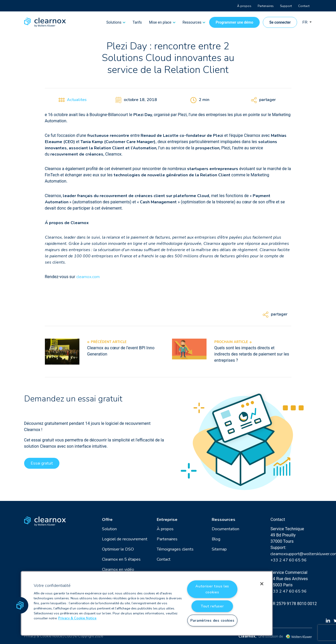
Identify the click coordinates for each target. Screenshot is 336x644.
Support (286, 6)
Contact (304, 6)
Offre (107, 520)
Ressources (192, 22)
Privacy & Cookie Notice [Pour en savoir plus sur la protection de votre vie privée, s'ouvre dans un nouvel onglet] (77, 618)
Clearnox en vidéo (118, 569)
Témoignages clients (175, 549)
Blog (216, 539)
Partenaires (266, 6)
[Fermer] (262, 584)
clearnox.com (88, 277)
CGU (68, 636)
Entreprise (167, 520)
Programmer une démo (234, 22)
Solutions (114, 22)
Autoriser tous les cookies (212, 589)
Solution (109, 529)
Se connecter (280, 22)
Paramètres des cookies (212, 620)
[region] (147, 603)
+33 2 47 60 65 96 (289, 560)
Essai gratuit (42, 463)
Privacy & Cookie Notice (43, 636)
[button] (20, 605)
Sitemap (219, 549)
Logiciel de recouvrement (125, 539)
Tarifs (137, 22)
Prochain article (233, 342)
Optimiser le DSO (118, 549)
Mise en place (160, 22)
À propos (244, 6)
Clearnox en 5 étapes (121, 559)
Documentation (225, 529)
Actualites (77, 100)
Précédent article (107, 342)
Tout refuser (212, 606)
